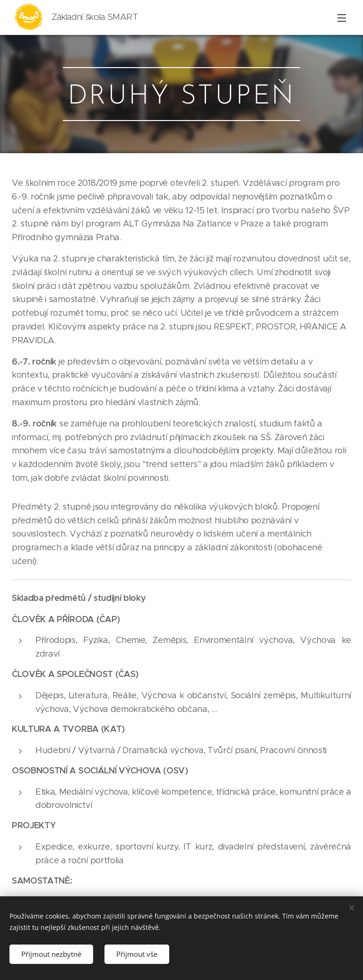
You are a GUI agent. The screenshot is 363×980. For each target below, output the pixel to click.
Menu (342, 18)
